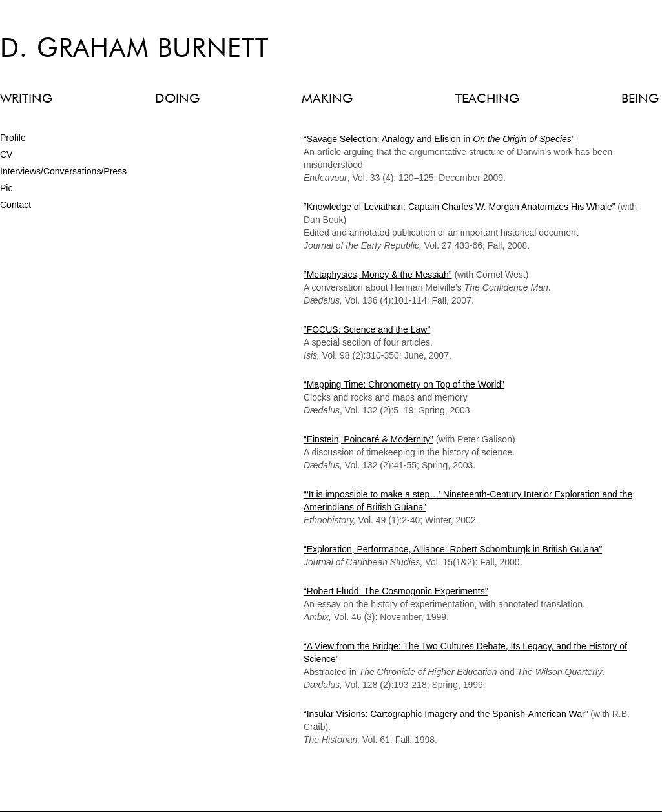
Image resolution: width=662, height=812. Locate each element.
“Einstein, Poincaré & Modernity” (368, 439)
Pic (6, 188)
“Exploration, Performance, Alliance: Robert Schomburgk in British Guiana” (453, 549)
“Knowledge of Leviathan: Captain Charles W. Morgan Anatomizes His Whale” (459, 207)
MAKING (327, 99)
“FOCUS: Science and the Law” (367, 329)
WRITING (26, 99)
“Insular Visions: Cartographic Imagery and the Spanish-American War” (446, 714)
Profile (13, 138)
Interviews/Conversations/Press (63, 171)
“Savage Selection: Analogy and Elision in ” (439, 139)
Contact (16, 205)
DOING (177, 99)
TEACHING (487, 99)
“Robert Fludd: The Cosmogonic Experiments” (396, 591)
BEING (640, 99)
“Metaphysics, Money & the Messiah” (378, 275)
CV (6, 154)
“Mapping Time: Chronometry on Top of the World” (404, 384)
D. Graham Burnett (134, 50)
